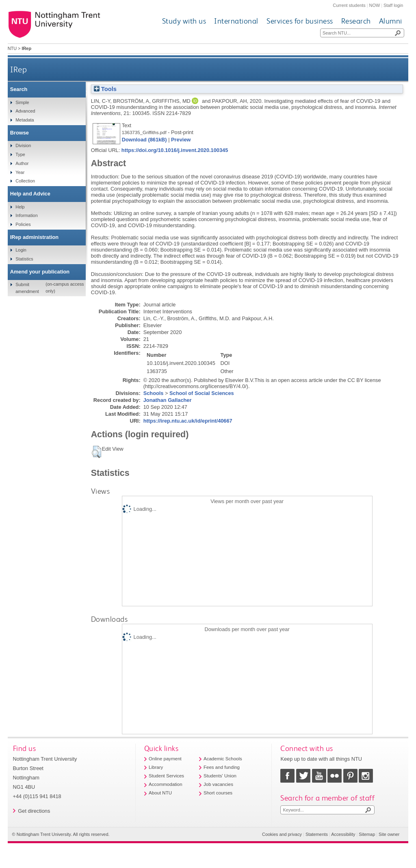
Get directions (34, 811)
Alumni (391, 21)
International (236, 21)
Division (23, 145)
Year (20, 172)
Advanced (25, 111)
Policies (23, 224)
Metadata (25, 120)
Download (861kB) (144, 140)
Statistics (24, 259)
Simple (22, 102)
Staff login (393, 5)
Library (156, 767)
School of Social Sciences (202, 393)
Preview (181, 140)
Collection (25, 181)
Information (26, 215)
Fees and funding (222, 767)
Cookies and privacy (282, 834)
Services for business (300, 21)
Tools (105, 89)
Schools (154, 393)
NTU (12, 48)
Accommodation (166, 784)
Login (21, 250)
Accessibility (343, 834)
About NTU (160, 793)
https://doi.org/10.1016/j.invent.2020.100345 (175, 150)
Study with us (184, 21)
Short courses (218, 793)
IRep (18, 69)
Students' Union (220, 776)
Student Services (166, 776)
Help (20, 207)
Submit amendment (27, 288)
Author (22, 163)
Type (20, 154)
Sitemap (367, 834)
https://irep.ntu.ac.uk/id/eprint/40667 (188, 421)
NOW (375, 5)
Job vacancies (218, 784)
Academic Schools (223, 759)
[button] (96, 452)
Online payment (165, 759)
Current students (349, 5)
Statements (317, 834)
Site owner (389, 834)
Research (356, 21)
